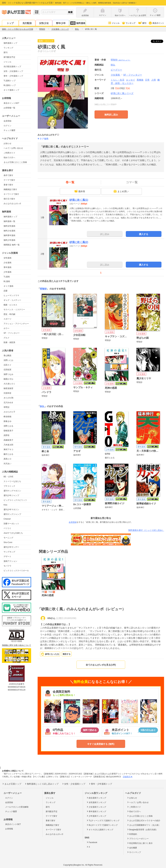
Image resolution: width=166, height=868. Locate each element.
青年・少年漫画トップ (13, 76)
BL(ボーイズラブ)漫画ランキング (102, 825)
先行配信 (27, 23)
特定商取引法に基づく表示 (140, 843)
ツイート (159, 41)
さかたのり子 (9, 412)
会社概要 (132, 848)
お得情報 (9, 829)
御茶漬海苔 (8, 388)
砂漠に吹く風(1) (79, 200)
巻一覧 (70, 182)
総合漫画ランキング (96, 798)
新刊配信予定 (9, 57)
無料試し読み (111, 115)
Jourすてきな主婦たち (13, 533)
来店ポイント (156, 23)
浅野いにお (8, 360)
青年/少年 (61, 23)
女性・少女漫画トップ (13, 71)
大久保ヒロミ (9, 384)
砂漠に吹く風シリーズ (122, 93)
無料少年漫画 (9, 240)
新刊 (142, 23)
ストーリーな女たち (12, 481)
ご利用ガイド (9, 153)
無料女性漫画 (9, 226)
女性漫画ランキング (96, 802)
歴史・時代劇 (9, 314)
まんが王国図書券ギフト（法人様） (144, 825)
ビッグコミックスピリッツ (15, 500)
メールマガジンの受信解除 (17, 807)
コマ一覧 (132, 182)
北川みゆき (8, 403)
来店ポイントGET (11, 103)
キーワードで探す (11, 194)
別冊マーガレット (11, 524)
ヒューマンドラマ (11, 295)
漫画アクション (10, 561)
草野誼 (6, 407)
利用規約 (132, 834)
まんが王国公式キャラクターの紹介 (144, 820)
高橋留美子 (8, 440)
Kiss (5, 505)
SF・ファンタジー (12, 333)
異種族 (140, 80)
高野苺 (6, 435)
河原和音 (7, 393)
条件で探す (8, 175)
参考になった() (52, 654)
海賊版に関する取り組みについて (17, 645)
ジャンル (114, 23)
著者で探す (8, 185)
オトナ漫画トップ (11, 90)
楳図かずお (8, 379)
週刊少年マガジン (11, 510)
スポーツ (7, 319)
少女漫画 (7, 263)
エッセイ (130, 80)
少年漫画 (7, 272)
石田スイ (7, 365)
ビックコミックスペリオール (16, 571)
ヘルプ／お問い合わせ (13, 148)
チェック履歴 (9, 130)
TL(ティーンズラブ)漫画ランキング (103, 820)
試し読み (105, 234)
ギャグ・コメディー (12, 300)
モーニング (8, 538)
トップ (10, 23)
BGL (42, 406)
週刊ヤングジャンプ (12, 514)
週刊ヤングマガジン (12, 491)
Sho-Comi (8, 542)
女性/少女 (44, 23)
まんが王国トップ (12, 784)
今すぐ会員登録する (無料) (101, 744)
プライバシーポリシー (138, 839)
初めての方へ (9, 158)
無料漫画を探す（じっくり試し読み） (146, 530)
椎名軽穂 (7, 417)
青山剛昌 (7, 356)
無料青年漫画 (9, 235)
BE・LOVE (8, 477)
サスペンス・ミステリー (14, 310)
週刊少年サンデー (11, 547)
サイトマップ (134, 852)
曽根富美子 (8, 431)
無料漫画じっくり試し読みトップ (41, 784)
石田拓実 (7, 370)
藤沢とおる (8, 454)
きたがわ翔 (8, 398)
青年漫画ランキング (96, 811)
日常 (147, 80)
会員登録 (7, 121)
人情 (154, 80)
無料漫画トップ (10, 43)
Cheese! (7, 519)
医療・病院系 (9, 342)
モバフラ (7, 566)
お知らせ (7, 143)
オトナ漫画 (8, 286)
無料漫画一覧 (9, 221)
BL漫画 (7, 281)
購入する (144, 234)
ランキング (128, 23)
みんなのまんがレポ (12, 204)
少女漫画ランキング (96, 807)
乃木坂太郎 (8, 445)
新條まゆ (7, 421)
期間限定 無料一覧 (12, 245)
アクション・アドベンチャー (16, 324)
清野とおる (8, 426)
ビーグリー (116, 70)
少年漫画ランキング (96, 816)
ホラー (6, 328)
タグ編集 (44, 139)
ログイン (7, 126)
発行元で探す (9, 199)
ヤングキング (9, 552)
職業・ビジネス (10, 305)
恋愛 (6, 291)
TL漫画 (7, 277)
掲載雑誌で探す (10, 189)
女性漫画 (7, 258)
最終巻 (80, 191)
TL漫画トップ (10, 81)
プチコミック (9, 486)
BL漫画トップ (10, 85)
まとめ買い (121, 191)
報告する (67, 654)
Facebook (92, 842)
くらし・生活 (118, 80)
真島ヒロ (7, 459)
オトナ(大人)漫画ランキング (100, 829)
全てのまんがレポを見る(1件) (101, 665)
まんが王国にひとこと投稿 (15, 162)
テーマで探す (9, 180)
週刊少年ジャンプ (11, 495)
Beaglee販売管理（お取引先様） (142, 829)
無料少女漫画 (9, 231)
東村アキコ (8, 449)
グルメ (6, 338)
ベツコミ (7, 528)
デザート (7, 556)
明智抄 (121, 60)
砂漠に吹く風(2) (79, 242)
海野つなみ (8, 374)
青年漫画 (7, 267)
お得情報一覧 (9, 108)
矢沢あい (7, 464)
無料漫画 (78, 23)
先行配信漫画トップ (12, 67)
